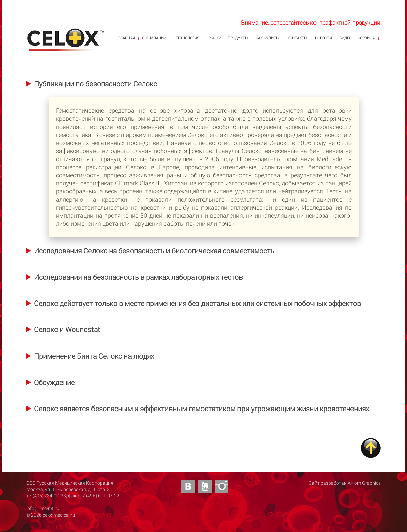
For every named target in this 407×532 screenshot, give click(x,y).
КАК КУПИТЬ (267, 38)
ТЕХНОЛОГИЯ (188, 38)
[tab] (92, 83)
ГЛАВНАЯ (127, 38)
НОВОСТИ (323, 38)
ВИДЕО (345, 38)
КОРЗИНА (366, 38)
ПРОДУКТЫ (238, 38)
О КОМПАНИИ (154, 38)
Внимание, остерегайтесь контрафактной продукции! (311, 22)
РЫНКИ (215, 38)
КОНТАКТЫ (297, 38)
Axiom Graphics (364, 483)
